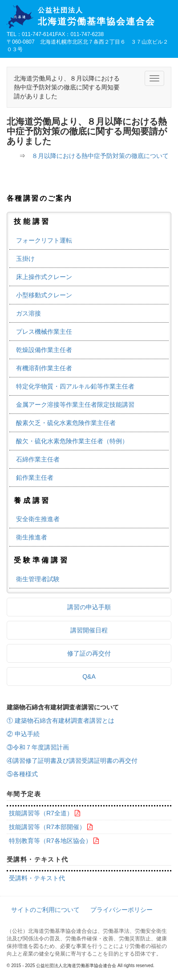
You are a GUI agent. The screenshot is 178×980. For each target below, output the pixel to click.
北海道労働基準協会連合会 (105, 16)
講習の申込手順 (89, 607)
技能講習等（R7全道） (41, 813)
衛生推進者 (32, 537)
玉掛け (25, 259)
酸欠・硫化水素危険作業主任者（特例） (72, 441)
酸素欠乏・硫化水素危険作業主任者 (66, 423)
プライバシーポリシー (121, 910)
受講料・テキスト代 (37, 878)
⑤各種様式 (22, 774)
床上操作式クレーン (44, 277)
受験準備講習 (42, 560)
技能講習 (32, 221)
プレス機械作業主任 (44, 332)
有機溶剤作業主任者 (44, 368)
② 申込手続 (23, 734)
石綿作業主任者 (38, 459)
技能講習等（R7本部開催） (47, 827)
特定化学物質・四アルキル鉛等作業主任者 (75, 386)
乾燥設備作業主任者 (44, 350)
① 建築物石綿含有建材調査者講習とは (61, 721)
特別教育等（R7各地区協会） (50, 841)
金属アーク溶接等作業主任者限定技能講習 (75, 405)
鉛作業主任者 (35, 478)
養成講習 (32, 500)
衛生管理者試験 (38, 579)
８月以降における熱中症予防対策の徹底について (100, 156)
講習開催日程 (89, 630)
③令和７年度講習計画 (38, 747)
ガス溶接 (28, 313)
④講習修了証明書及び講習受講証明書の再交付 (72, 761)
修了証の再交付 (89, 653)
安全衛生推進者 (38, 519)
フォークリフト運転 (44, 240)
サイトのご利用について (45, 910)
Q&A (89, 676)
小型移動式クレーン (44, 295)
